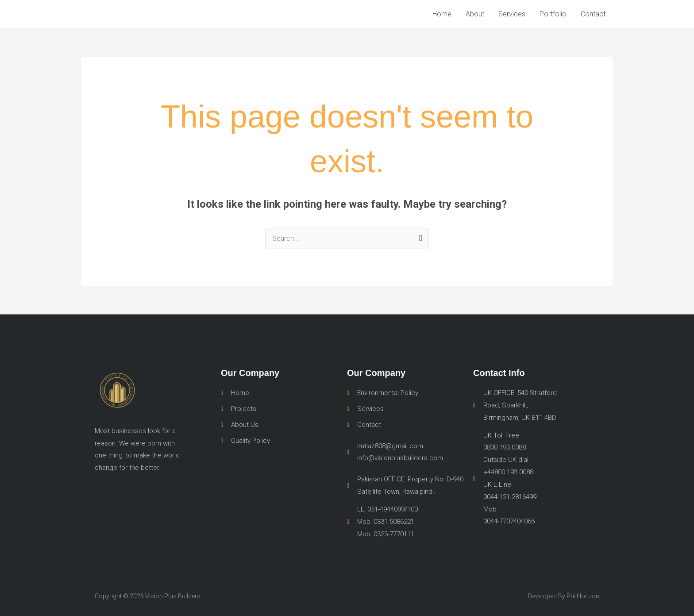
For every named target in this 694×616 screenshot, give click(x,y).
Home (442, 14)
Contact (593, 14)
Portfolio (553, 14)
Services (512, 14)
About (475, 14)
